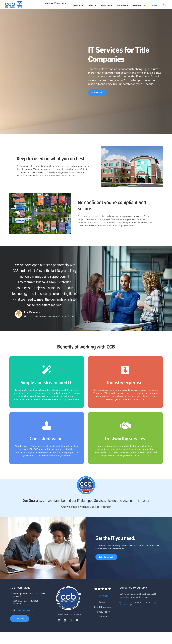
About (91, 5)
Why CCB (105, 5)
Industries (121, 5)
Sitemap (103, 617)
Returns (103, 602)
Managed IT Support (54, 3)
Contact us (97, 92)
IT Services (76, 5)
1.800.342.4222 (25, 610)
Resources (138, 5)
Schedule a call (106, 557)
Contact (153, 5)
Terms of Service (124, 605)
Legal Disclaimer (103, 607)
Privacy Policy (103, 612)
